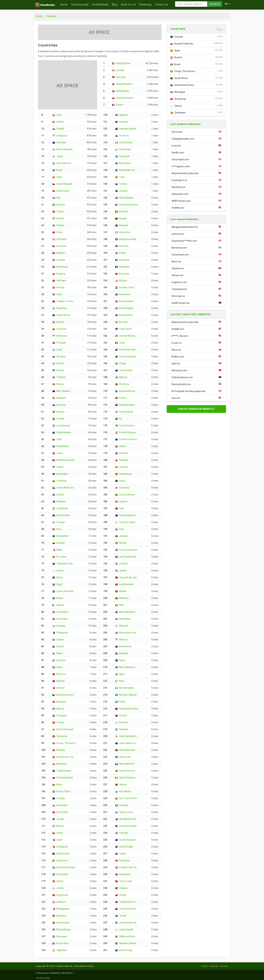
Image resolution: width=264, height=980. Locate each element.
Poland (58, 129)
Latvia (58, 453)
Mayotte (122, 626)
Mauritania (123, 163)
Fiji (119, 419)
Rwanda (122, 729)
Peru (57, 529)
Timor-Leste (124, 881)
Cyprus (58, 570)
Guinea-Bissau (125, 495)
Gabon (121, 446)
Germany (119, 77)
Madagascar (61, 909)
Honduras (122, 156)
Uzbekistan (60, 508)
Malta (57, 550)
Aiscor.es (197, 350)
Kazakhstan (61, 446)
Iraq (119, 529)
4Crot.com (197, 132)
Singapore (60, 136)
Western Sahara (126, 943)
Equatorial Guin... (126, 391)
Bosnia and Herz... (64, 695)
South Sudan (124, 847)
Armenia (122, 246)
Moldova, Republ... (64, 460)
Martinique (123, 619)
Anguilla (121, 225)
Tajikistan (59, 950)
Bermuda (122, 274)
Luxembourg (61, 426)
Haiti (120, 508)
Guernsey (122, 488)
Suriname (122, 860)
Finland (58, 225)
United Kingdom (122, 84)
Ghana (58, 881)
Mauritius (59, 916)
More (219, 29)
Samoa (121, 785)
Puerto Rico (61, 943)
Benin (57, 785)
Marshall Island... (126, 612)
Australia (59, 142)
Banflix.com (197, 152)
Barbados (122, 267)
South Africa (61, 315)
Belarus (58, 412)
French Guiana (125, 426)
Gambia (121, 453)
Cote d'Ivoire (124, 142)
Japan (58, 156)
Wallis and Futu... (126, 936)
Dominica (122, 384)
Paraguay (60, 715)
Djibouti (121, 377)
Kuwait (58, 646)
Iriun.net (197, 398)
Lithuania (59, 329)
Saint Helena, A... (126, 743)
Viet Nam (59, 281)
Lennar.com (197, 234)
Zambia (121, 191)
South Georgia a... (126, 840)
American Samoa (127, 205)
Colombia (59, 481)
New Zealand (61, 391)
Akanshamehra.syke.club (197, 173)
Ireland (58, 122)
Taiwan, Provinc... (63, 301)
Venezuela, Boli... (63, 778)
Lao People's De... (126, 557)
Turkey (58, 211)
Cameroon (60, 860)
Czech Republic (63, 184)
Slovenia (59, 405)
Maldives (122, 598)
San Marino (123, 791)
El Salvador (60, 874)
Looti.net (197, 145)
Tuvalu (121, 916)
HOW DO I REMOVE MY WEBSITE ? (196, 409)
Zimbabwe (60, 847)
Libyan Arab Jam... (127, 577)
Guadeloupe (124, 474)
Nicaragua (60, 936)
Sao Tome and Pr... (127, 798)
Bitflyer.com (197, 356)
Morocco (59, 674)
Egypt (57, 584)
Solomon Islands (126, 826)
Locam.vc (197, 343)
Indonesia (60, 336)
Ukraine (58, 218)
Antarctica (123, 232)
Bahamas (122, 260)
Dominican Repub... (64, 867)
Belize (58, 598)
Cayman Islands (126, 129)
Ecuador (59, 543)
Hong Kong (60, 267)
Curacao (59, 798)
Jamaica (122, 536)
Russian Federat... (123, 98)
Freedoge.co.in (197, 180)
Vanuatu (122, 122)
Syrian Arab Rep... (64, 591)
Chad (120, 343)
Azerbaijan (60, 474)
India (57, 115)
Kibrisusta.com (197, 370)
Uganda (121, 115)
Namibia (122, 653)
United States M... (126, 923)
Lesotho (121, 564)
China (57, 232)
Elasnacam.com (197, 194)
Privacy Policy (43, 978)
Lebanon (59, 902)
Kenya (58, 577)
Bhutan (121, 281)
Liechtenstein (124, 584)
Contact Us (161, 5)
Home (64, 5)
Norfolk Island (124, 688)
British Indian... (125, 308)
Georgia (59, 522)
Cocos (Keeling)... (126, 356)
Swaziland (123, 874)
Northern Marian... (127, 695)
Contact (224, 966)
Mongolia (59, 702)
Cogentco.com (197, 282)
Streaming (145, 5)
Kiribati (121, 543)
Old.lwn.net (197, 275)
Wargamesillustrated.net (197, 227)
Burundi (121, 322)
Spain (57, 177)
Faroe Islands (124, 412)
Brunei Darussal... (63, 729)
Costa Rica (60, 612)
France (118, 105)
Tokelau (121, 888)
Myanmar (60, 764)
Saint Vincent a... (126, 778)
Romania (59, 246)
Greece (58, 363)
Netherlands (120, 91)
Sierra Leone (124, 812)
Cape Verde (123, 329)
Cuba (57, 667)
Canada (118, 70)
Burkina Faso (124, 315)
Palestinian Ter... (126, 170)
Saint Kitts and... (126, 750)
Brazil (57, 170)
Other (57, 294)
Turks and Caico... (126, 909)
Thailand (59, 377)
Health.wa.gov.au (197, 303)
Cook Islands (124, 370)
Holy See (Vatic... (126, 522)
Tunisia (58, 722)
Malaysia (59, 398)
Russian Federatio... (196, 44)
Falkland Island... (126, 405)
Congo (121, 363)
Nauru (120, 660)
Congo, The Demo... (65, 743)
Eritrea (121, 398)
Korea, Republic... (63, 149)
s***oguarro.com (197, 166)
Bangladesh (61, 536)
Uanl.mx (197, 363)
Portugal (59, 343)
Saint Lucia (123, 757)
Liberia (121, 570)
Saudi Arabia (61, 515)
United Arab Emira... (196, 85)
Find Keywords (80, 5)
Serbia (58, 467)
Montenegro (61, 923)
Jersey (58, 888)
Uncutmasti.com (197, 159)
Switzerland (61, 191)
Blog (115, 5)
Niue (120, 681)
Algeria (58, 605)
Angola (121, 218)
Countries (214, 966)
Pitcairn (121, 715)
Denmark (59, 239)
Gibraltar (122, 460)
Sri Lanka (59, 557)
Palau (120, 702)
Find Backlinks (100, 5)
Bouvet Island (124, 301)
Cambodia (60, 736)
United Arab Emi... (64, 488)
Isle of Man (60, 812)
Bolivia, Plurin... (62, 791)
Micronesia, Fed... (126, 633)
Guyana (121, 501)
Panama (59, 660)
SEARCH (215, 4)
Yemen (121, 184)
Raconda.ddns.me (197, 384)
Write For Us (128, 5)
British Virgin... (125, 950)
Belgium (59, 253)
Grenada (122, 467)
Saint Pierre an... (126, 771)
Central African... (126, 336)
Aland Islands (124, 198)
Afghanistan (61, 854)
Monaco (121, 640)
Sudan (121, 854)
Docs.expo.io (197, 296)
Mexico (58, 384)
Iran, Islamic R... (62, 163)
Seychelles (60, 619)
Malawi (121, 591)
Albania (58, 681)
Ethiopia (59, 750)
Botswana (123, 294)
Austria (58, 322)
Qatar (57, 840)
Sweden (59, 205)
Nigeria (58, 709)
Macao (58, 826)
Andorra (122, 211)
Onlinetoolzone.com (197, 377)
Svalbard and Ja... (127, 867)
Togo (120, 177)
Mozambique (61, 929)
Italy (57, 198)
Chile (57, 439)
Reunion (122, 722)
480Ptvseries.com (197, 201)
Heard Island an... (126, 515)
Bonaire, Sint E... (126, 287)
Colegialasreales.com (197, 139)
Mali (119, 605)
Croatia (58, 419)
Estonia (58, 370)
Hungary (59, 260)
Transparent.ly (197, 289)
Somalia (122, 833)
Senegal (122, 805)
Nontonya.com (197, 248)
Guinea (58, 640)
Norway (58, 287)
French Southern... (127, 439)
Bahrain (59, 688)
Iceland (58, 495)
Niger (120, 674)
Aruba (120, 253)
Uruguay (59, 626)
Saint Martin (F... (126, 764)
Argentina (60, 308)
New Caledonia (125, 667)
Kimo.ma (197, 261)
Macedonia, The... (64, 757)
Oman (58, 833)
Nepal (57, 653)
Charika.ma (197, 268)
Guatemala (123, 149)
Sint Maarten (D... (126, 819)
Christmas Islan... (126, 350)
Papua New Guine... (127, 709)
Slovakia (59, 356)
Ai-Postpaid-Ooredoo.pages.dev (197, 391)
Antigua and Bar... (126, 239)
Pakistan (59, 501)
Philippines (60, 633)
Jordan (58, 819)
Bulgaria (59, 274)
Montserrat (123, 646)
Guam (120, 481)
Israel (57, 350)
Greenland (60, 805)
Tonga (121, 895)
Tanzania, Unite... (63, 564)
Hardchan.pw (197, 187)
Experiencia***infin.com (197, 241)
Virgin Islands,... (62, 432)
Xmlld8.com (197, 208)
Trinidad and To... (126, 902)
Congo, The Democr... (196, 71)
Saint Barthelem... (127, 736)
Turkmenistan (62, 771)
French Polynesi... (126, 432)
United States (121, 63)
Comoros (122, 136)
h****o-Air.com (197, 336)
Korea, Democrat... (127, 550)
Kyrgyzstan (60, 895)
